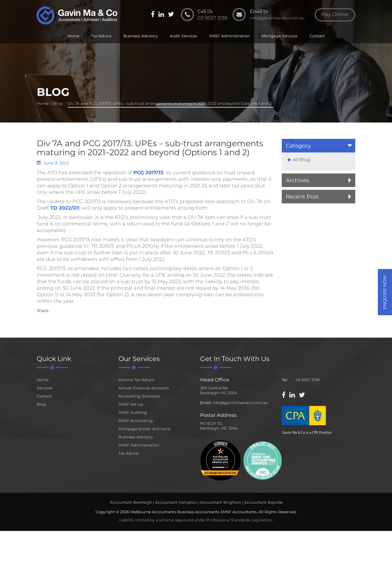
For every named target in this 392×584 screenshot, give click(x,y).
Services (45, 388)
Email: (206, 403)
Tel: (285, 380)
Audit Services (183, 36)
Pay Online (335, 15)
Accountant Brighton (220, 502)
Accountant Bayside (263, 502)
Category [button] (298, 146)
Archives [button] (297, 180)
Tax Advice (101, 36)
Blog (58, 103)
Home (73, 36)
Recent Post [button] (302, 197)
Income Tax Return (136, 380)
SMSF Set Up (131, 404)
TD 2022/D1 (65, 208)
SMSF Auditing (133, 412)
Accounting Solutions (139, 396)
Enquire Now (385, 292)
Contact (317, 36)
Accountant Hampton (176, 502)
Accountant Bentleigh (131, 502)
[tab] (318, 146)
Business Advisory (141, 36)
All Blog (301, 160)
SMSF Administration (229, 36)
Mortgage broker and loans (144, 429)
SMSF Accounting (136, 421)
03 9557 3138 (308, 380)
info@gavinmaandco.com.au (240, 403)
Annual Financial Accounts (144, 388)
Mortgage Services (280, 36)
